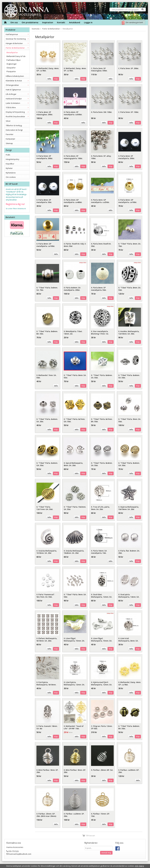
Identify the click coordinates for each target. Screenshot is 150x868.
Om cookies (11, 177)
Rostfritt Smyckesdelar (18, 116)
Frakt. (8, 155)
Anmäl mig (106, 853)
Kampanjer (10, 139)
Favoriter (10, 134)
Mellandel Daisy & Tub (16, 56)
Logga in (88, 22)
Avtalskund (75, 22)
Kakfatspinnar (18, 34)
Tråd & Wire (18, 107)
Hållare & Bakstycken (15, 76)
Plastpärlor (11, 71)
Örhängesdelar (18, 85)
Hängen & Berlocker (18, 43)
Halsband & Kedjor (18, 99)
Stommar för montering (18, 39)
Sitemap (9, 143)
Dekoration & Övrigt (14, 130)
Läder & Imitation (18, 103)
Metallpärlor (12, 52)
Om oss (14, 22)
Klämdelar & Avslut (18, 81)
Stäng (141, 866)
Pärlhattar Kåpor (14, 60)
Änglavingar (12, 64)
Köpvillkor (10, 164)
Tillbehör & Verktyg (14, 125)
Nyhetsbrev (11, 173)
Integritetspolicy (13, 159)
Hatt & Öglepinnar (13, 90)
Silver (8, 121)
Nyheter (9, 168)
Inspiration (48, 22)
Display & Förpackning (18, 112)
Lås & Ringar (18, 94)
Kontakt (61, 22)
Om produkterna (30, 22)
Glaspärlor (11, 68)
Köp (56, 79)
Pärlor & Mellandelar (18, 48)
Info (49, 79)
